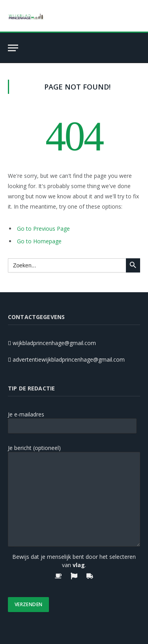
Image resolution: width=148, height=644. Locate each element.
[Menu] (13, 48)
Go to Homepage (39, 241)
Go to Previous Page (43, 229)
